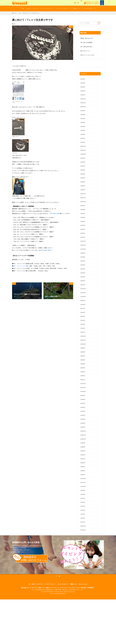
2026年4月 (83, 83)
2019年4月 (83, 436)
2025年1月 (83, 146)
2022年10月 (83, 260)
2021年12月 (83, 302)
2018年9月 (83, 465)
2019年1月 (83, 449)
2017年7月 (83, 524)
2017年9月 (83, 516)
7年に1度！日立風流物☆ (87, 42)
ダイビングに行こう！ (64, 9)
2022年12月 (83, 251)
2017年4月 (83, 537)
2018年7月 (83, 474)
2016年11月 (83, 558)
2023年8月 (83, 218)
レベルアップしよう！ (48, 9)
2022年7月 (83, 272)
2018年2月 (83, 495)
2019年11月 (83, 407)
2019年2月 (83, 444)
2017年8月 (83, 520)
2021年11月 (83, 306)
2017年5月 (83, 533)
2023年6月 (83, 226)
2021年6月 (83, 327)
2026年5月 (83, 79)
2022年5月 (83, 281)
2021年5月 (83, 331)
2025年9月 (83, 113)
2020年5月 (83, 381)
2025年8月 (83, 117)
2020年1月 (83, 398)
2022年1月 (83, 297)
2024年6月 (83, 176)
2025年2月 (83, 142)
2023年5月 (83, 230)
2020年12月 (83, 352)
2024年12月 (83, 151)
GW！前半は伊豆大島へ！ (87, 47)
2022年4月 (83, 285)
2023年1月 (83, 247)
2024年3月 (83, 188)
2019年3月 (83, 440)
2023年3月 (83, 239)
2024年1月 (83, 197)
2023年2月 (83, 243)
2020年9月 (83, 365)
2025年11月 (83, 104)
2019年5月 (83, 432)
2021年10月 (83, 310)
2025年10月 (83, 109)
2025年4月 (83, 134)
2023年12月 (83, 201)
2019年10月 (83, 411)
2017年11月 (83, 507)
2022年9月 (83, 264)
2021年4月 (83, 335)
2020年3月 (83, 390)
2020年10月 (83, 360)
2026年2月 (83, 92)
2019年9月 (83, 415)
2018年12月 (83, 453)
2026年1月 (83, 96)
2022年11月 (83, 255)
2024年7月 (83, 172)
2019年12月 (83, 402)
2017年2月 (83, 545)
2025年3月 (83, 138)
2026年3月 (83, 88)
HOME (15, 13)
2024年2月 (83, 193)
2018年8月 (83, 470)
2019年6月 (83, 428)
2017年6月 (83, 528)
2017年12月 (83, 503)
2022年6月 (83, 276)
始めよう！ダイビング (33, 9)
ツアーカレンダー (55, 213)
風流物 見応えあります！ (87, 38)
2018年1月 (83, 499)
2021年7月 (83, 323)
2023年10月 (83, 209)
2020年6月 (83, 377)
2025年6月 (83, 125)
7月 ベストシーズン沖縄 (21, 266)
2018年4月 (83, 486)
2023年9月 (83, 213)
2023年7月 (83, 222)
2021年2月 (83, 344)
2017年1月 (83, 549)
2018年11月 (83, 457)
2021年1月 (83, 348)
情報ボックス (77, 9)
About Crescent (88, 9)
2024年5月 (83, 180)
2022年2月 (83, 293)
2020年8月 (83, 369)
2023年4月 (83, 234)
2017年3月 (83, 541)
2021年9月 (83, 314)
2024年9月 (83, 163)
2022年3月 (83, 289)
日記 (20, 13)
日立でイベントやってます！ (88, 55)
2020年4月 (83, 386)
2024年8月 (83, 167)
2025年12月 (83, 100)
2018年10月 (83, 461)
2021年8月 (83, 318)
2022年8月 (83, 268)
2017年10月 (83, 512)
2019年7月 (83, 423)
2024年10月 (83, 159)
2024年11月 (83, 155)
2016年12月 (83, 554)
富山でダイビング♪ (85, 51)
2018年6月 (83, 478)
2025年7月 (83, 121)
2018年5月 (83, 482)
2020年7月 (83, 373)
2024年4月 (83, 184)
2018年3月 (83, 491)
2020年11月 (83, 356)
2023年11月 (83, 205)
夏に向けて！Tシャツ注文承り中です (31, 13)
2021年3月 (83, 339)
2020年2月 (83, 394)
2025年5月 (83, 130)
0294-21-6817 (93, 3)
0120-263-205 (85, 65)
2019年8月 (83, 419)
